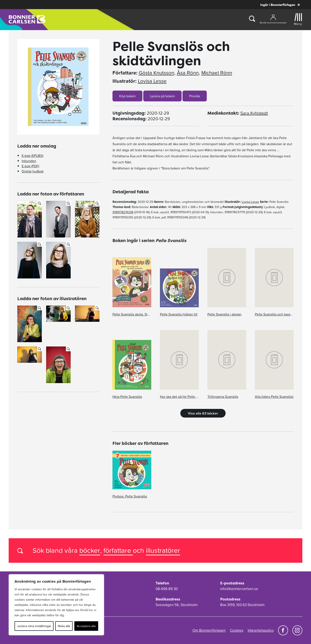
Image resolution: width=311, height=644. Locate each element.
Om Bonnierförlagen (209, 630)
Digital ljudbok (33, 171)
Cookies (237, 630)
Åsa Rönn (188, 73)
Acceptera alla (86, 626)
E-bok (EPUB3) (33, 156)
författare (118, 550)
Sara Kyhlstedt (254, 113)
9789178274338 (123, 212)
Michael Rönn (217, 73)
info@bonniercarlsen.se (239, 589)
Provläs (195, 96)
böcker (90, 550)
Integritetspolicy (261, 630)
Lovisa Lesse (152, 81)
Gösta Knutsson (156, 73)
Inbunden (29, 161)
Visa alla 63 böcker (203, 413)
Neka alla (64, 626)
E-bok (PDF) (30, 166)
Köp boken (127, 96)
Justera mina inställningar (34, 626)
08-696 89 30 (167, 589)
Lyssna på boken (162, 96)
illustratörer (163, 550)
